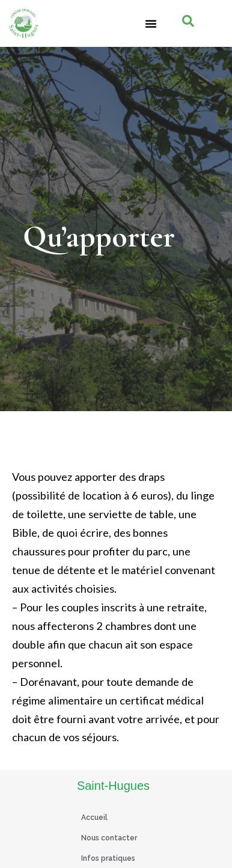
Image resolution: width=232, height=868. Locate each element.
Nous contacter (109, 838)
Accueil (94, 818)
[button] (151, 23)
